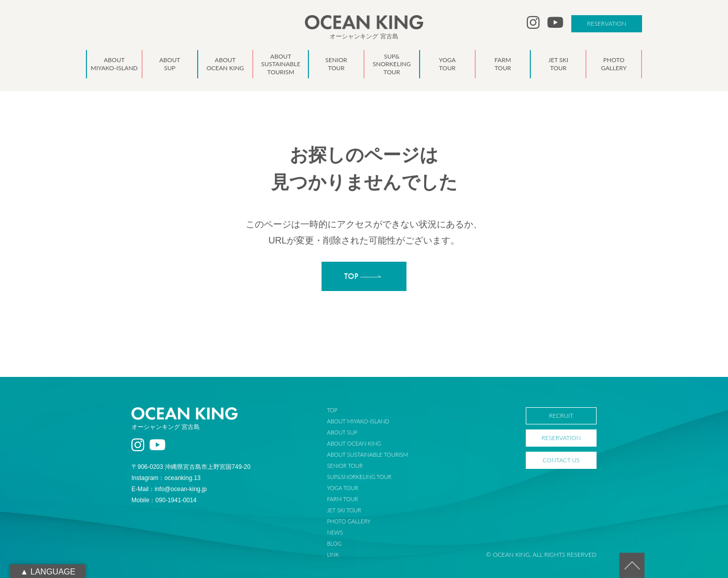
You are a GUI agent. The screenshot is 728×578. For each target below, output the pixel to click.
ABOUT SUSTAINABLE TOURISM (368, 454)
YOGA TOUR (343, 488)
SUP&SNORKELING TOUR (359, 477)
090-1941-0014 (176, 500)
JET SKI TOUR (344, 510)
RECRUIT (561, 416)
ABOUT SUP (342, 432)
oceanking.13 (182, 478)
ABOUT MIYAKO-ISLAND (358, 421)
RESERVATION (607, 23)
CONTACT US (561, 460)
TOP (332, 410)
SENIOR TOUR (345, 466)
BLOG (334, 543)
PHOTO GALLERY (349, 521)
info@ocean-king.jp (181, 489)
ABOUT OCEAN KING (354, 443)
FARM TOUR (343, 499)
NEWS (335, 532)
